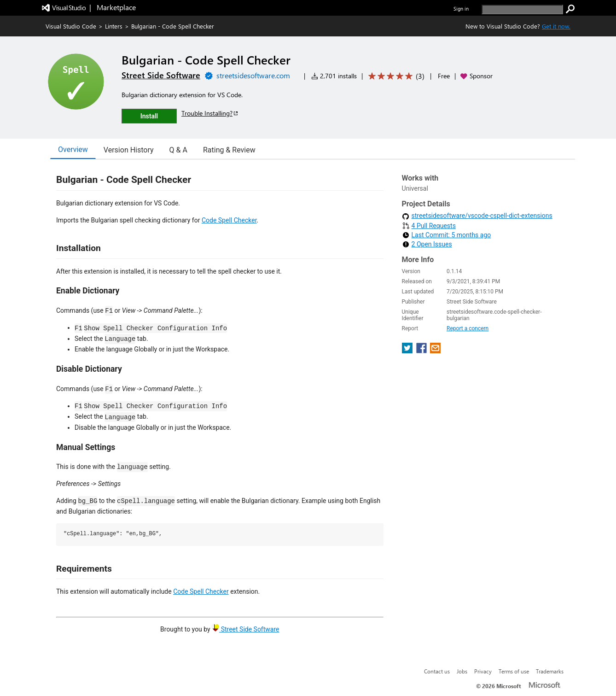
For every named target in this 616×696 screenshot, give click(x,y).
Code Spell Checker (229, 220)
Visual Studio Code (71, 26)
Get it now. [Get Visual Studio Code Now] (556, 26)
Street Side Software (245, 629)
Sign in (461, 9)
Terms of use (514, 671)
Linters (114, 26)
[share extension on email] (435, 351)
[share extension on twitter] (408, 351)
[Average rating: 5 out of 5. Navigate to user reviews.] (395, 76)
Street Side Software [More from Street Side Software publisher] (161, 75)
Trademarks (550, 671)
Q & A (178, 150)
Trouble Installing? (210, 113)
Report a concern (468, 328)
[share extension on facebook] (422, 351)
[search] (522, 9)
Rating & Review (229, 150)
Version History (129, 150)
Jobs (462, 671)
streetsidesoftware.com (253, 75)
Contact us (437, 671)
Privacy (483, 671)
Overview (73, 149)
